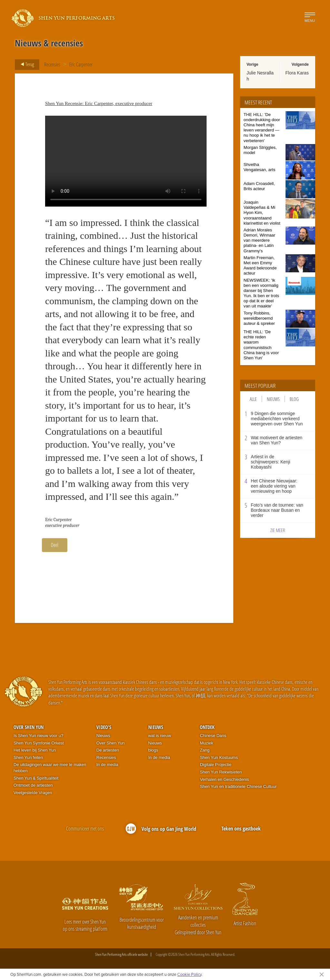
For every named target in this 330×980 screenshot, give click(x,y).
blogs (153, 750)
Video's (104, 727)
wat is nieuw (160, 736)
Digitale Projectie (216, 765)
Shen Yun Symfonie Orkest (39, 743)
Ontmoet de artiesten (33, 785)
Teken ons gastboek (241, 829)
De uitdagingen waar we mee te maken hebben (50, 768)
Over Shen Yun (29, 727)
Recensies (52, 64)
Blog (294, 399)
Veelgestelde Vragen (33, 793)
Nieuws (273, 399)
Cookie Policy (189, 974)
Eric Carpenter (81, 64)
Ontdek (207, 727)
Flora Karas (297, 73)
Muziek (206, 743)
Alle (253, 399)
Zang (205, 750)
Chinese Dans (213, 736)
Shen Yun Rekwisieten (221, 772)
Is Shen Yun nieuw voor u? (38, 736)
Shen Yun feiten (28, 757)
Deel (55, 545)
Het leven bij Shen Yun (35, 750)
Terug (25, 64)
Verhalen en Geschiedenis (224, 779)
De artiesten (108, 750)
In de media (107, 765)
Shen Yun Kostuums (219, 757)
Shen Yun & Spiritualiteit (36, 778)
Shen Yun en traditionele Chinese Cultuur (238, 786)
